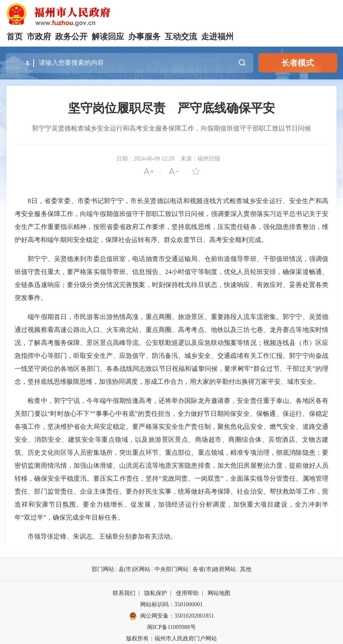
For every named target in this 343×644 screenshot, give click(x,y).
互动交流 (181, 36)
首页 (15, 36)
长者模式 (298, 63)
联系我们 (124, 593)
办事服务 (144, 36)
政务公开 (71, 36)
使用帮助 (187, 593)
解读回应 (108, 36)
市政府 (39, 36)
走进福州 (217, 36)
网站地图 (219, 593)
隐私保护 (156, 593)
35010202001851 (194, 615)
